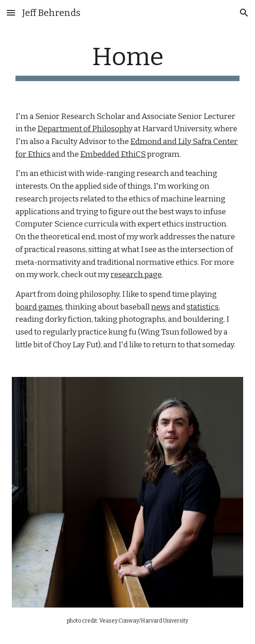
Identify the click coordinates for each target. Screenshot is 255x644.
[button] (11, 13)
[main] (127, 62)
